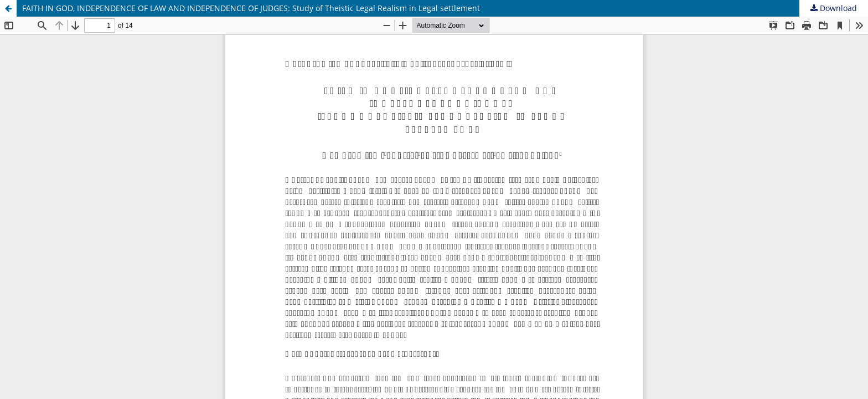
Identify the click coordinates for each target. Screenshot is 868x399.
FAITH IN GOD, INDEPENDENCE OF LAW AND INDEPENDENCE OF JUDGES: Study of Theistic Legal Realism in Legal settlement (251, 8)
